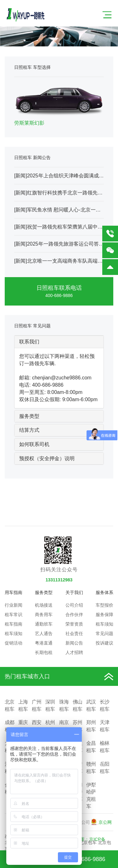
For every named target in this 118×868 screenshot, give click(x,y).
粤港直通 (44, 643)
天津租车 (104, 726)
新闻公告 (74, 643)
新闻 (20, 176)
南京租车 (64, 726)
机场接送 (44, 605)
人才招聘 (74, 652)
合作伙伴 (74, 615)
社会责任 (74, 633)
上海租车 (23, 705)
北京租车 (9, 705)
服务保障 (104, 615)
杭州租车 (50, 726)
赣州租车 (91, 768)
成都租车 (9, 726)
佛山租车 (77, 705)
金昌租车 (91, 747)
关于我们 (74, 592)
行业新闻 (14, 605)
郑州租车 (91, 726)
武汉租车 (91, 705)
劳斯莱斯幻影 (29, 123)
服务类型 (29, 416)
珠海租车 (64, 705)
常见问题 (104, 633)
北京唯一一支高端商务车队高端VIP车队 (71, 261)
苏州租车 (77, 726)
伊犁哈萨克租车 (91, 796)
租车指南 (14, 624)
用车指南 (14, 592)
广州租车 (37, 705)
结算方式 (29, 430)
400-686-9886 (59, 295)
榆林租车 (104, 747)
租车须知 (14, 633)
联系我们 (29, 342)
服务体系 (104, 592)
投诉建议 (104, 643)
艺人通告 (44, 633)
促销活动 (14, 643)
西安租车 (37, 726)
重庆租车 (23, 726)
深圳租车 (50, 705)
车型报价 (104, 605)
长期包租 (44, 652)
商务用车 (44, 615)
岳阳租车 (104, 768)
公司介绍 (74, 605)
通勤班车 (44, 624)
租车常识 (14, 615)
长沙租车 (104, 705)
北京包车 (88, 842)
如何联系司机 (34, 444)
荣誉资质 (74, 624)
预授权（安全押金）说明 (47, 458)
